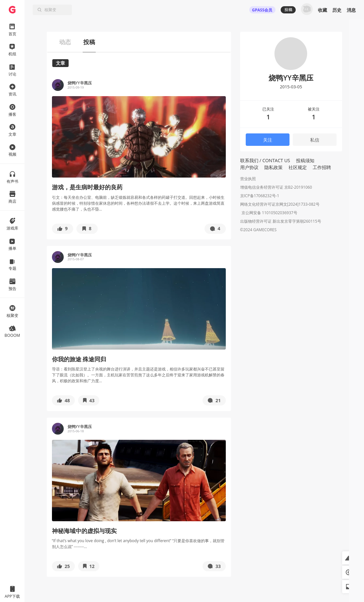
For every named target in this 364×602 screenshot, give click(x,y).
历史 (337, 10)
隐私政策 (273, 167)
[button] (63, 229)
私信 (315, 140)
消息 (351, 10)
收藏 (323, 10)
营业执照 (248, 179)
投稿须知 (305, 160)
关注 (268, 140)
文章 (60, 63)
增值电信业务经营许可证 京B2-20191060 (276, 187)
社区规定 (298, 167)
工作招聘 (322, 167)
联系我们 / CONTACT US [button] (265, 160)
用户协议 (249, 167)
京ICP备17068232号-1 (260, 196)
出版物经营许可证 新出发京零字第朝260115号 (281, 222)
